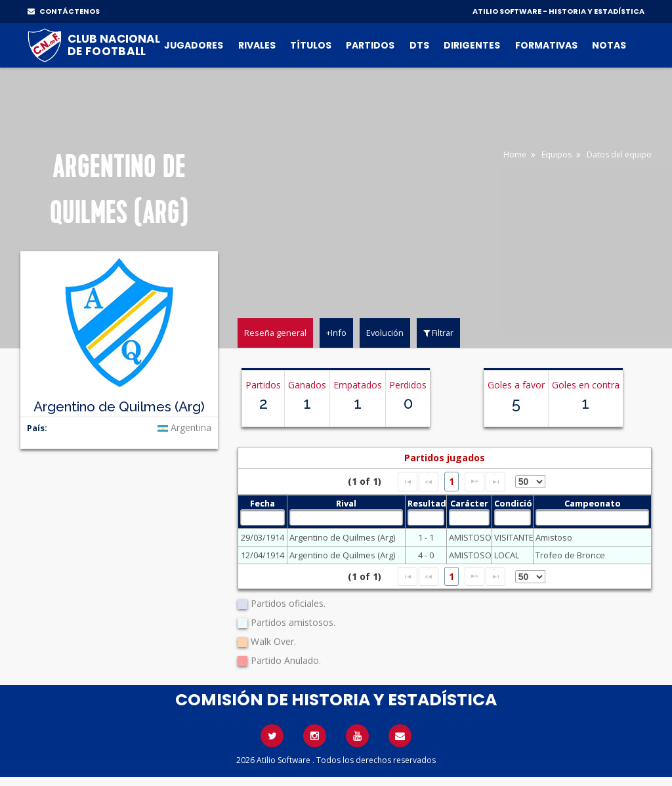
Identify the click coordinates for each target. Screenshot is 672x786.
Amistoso (554, 537)
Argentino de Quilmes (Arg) (342, 537)
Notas (609, 45)
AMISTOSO (469, 537)
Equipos (556, 155)
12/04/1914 (262, 555)
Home (515, 155)
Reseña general (275, 333)
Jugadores (194, 45)
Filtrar (438, 333)
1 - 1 (426, 537)
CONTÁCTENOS (64, 11)
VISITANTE (513, 537)
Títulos (311, 45)
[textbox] (263, 517)
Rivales (257, 45)
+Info (336, 333)
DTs (419, 45)
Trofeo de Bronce (570, 555)
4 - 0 (426, 555)
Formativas (546, 45)
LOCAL (507, 555)
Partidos (370, 45)
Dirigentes (472, 45)
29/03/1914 (262, 537)
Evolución (385, 333)
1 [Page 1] (451, 481)
